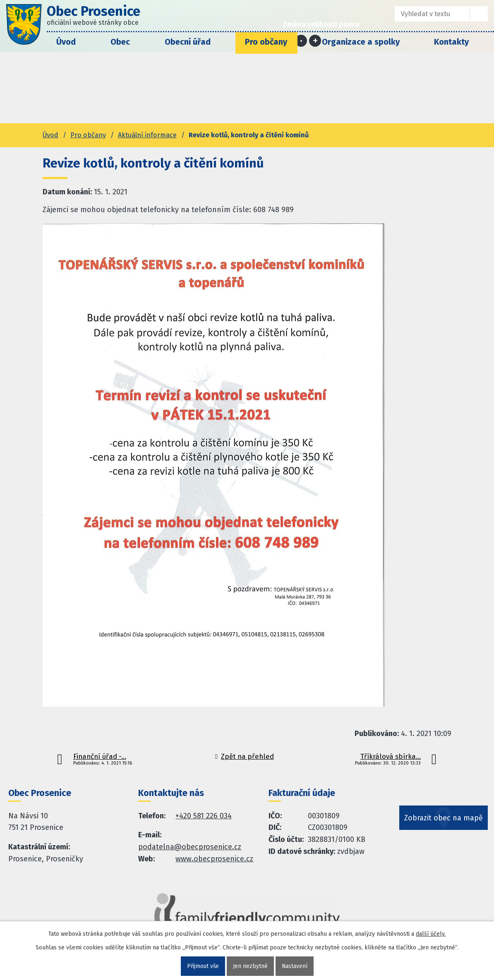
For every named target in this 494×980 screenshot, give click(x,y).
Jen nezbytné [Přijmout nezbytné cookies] (250, 966)
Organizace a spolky (361, 42)
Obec (120, 42)
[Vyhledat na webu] (479, 14)
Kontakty (451, 42)
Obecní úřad (188, 42)
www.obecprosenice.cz (214, 859)
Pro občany (266, 42)
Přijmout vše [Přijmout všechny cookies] (203, 966)
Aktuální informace (147, 135)
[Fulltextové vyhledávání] (426, 14)
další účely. (431, 934)
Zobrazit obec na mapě (444, 821)
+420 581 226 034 (204, 816)
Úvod (66, 42)
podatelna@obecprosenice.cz (190, 847)
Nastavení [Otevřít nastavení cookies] (295, 966)
